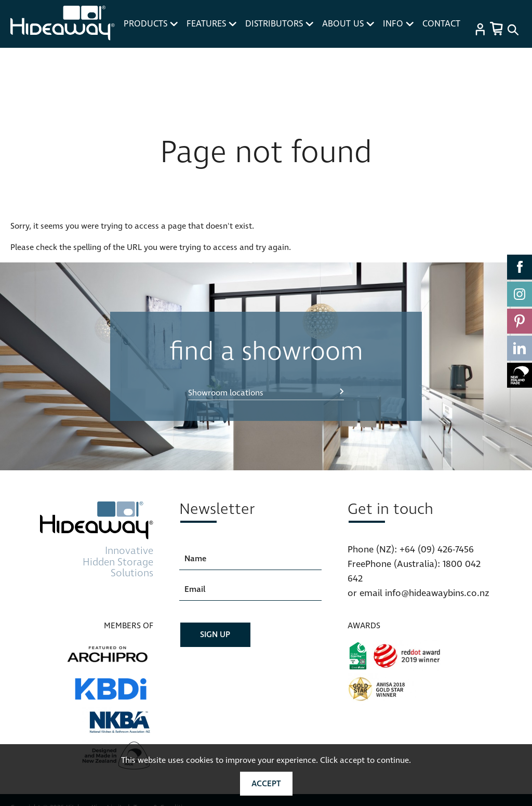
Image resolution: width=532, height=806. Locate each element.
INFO (398, 24)
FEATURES (211, 24)
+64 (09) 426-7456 (437, 550)
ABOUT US (348, 24)
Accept (266, 784)
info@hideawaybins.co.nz (437, 593)
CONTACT (441, 24)
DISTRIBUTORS (279, 24)
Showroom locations (226, 393)
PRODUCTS (151, 24)
